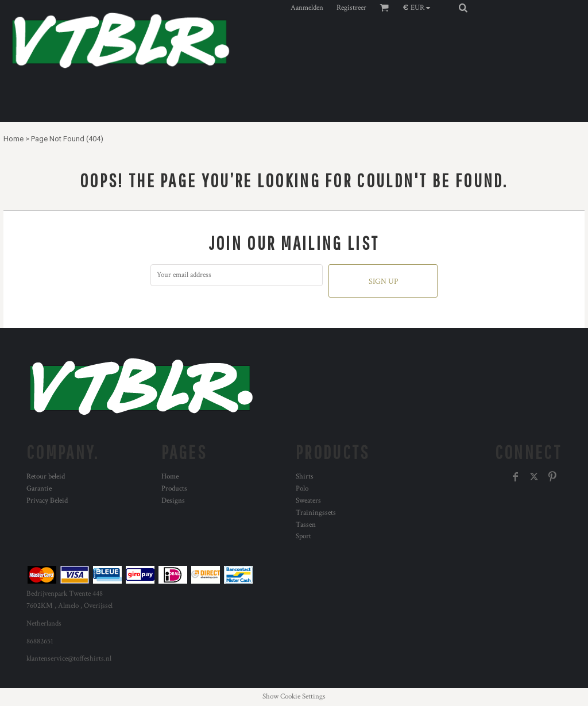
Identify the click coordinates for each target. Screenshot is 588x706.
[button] (419, 7)
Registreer (351, 8)
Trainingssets (316, 513)
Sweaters (308, 501)
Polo (302, 489)
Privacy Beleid (47, 501)
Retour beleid (46, 477)
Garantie (39, 489)
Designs (173, 501)
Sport (303, 536)
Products (174, 489)
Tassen (306, 525)
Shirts (305, 477)
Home (13, 139)
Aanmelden (307, 8)
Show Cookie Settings (294, 697)
